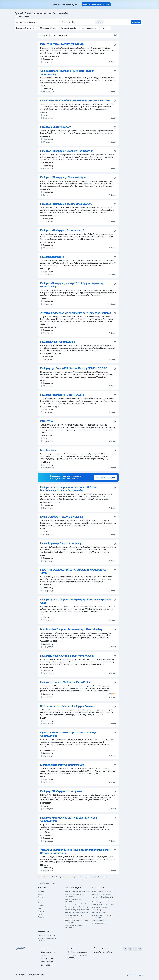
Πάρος (40, 900)
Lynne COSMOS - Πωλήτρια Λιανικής (62, 517)
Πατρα (40, 914)
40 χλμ (99, 22)
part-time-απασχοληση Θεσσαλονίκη (77, 904)
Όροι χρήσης (21, 975)
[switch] (115, 35)
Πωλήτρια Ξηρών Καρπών (56, 127)
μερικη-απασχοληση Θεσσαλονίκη (103, 905)
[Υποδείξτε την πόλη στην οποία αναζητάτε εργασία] (82, 22)
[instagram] (130, 949)
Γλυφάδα (41, 906)
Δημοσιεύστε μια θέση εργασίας (96, 4)
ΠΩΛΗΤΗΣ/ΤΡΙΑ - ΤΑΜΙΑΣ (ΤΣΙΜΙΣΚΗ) (62, 44)
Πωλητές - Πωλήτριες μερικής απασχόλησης (67, 204)
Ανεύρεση (136, 22)
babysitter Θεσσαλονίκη (100, 920)
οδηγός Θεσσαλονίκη (99, 912)
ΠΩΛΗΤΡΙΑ (47, 421)
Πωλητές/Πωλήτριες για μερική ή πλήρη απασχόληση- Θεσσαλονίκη (72, 285)
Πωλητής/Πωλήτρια (52, 257)
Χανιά (40, 903)
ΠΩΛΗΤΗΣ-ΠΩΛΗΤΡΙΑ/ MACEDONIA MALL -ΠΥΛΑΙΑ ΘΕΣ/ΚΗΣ (75, 100)
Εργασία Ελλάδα (47, 965)
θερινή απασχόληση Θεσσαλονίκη (76, 907)
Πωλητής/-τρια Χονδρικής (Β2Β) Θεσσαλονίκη (67, 656)
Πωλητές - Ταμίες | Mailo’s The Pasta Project (66, 682)
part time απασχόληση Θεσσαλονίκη (77, 910)
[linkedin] (140, 949)
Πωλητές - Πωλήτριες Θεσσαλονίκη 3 (62, 230)
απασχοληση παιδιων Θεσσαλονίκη (77, 912)
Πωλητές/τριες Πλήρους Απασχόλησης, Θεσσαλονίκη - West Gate (76, 601)
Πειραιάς (41, 917)
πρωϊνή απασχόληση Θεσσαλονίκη (103, 891)
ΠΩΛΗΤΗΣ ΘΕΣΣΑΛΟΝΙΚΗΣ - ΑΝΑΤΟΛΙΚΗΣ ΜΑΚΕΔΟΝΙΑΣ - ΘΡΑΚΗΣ (74, 571)
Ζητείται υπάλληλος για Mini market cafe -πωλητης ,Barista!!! (76, 313)
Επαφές (44, 955)
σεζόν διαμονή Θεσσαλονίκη (101, 894)
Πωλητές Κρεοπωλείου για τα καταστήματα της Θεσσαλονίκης (69, 819)
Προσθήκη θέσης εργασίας (77, 952)
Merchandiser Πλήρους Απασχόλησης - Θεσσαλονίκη (71, 629)
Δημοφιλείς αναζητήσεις (48, 883)
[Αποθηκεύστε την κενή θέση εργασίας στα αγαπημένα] (115, 45)
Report (112, 62)
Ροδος (40, 908)
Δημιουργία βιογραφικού (105, 477)
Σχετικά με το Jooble (49, 952)
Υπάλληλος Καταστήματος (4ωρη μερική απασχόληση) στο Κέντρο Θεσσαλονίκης (75, 851)
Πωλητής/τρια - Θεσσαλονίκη (58, 342)
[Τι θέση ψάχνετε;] (37, 22)
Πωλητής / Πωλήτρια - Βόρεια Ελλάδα (62, 395)
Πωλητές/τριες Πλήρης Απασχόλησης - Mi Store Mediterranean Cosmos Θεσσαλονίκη (68, 489)
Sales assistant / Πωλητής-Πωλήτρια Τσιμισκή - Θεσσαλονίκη (68, 72)
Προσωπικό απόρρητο (36, 975)
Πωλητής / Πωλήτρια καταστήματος (62, 791)
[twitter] (135, 949)
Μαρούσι (41, 891)
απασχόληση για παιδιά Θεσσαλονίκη (77, 891)
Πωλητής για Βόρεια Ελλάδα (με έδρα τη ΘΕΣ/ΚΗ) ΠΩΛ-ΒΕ (74, 368)
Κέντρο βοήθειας (47, 962)
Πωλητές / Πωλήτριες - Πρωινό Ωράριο (63, 177)
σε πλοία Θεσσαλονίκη (99, 923)
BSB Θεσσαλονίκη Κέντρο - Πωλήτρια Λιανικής (68, 706)
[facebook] (125, 949)
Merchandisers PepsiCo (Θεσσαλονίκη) (63, 765)
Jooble (140, 975)
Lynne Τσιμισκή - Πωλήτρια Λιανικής (61, 543)
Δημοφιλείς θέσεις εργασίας (47, 935)
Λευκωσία (41, 911)
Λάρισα (40, 897)
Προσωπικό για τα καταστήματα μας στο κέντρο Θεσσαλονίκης (69, 734)
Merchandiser (48, 450)
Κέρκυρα (41, 894)
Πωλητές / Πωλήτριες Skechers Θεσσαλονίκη (67, 151)
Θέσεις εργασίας (47, 958)
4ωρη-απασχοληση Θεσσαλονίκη (103, 897)
